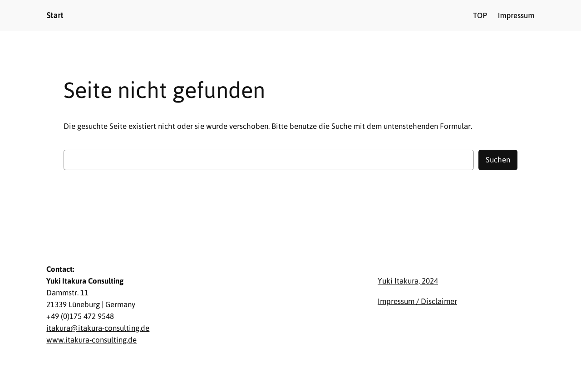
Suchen (498, 160)
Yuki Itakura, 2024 (408, 281)
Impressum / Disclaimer (417, 301)
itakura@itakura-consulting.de (98, 328)
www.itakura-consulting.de (91, 340)
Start (55, 15)
